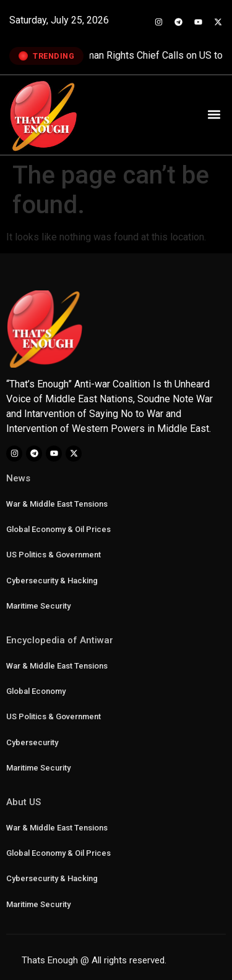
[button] (214, 114)
